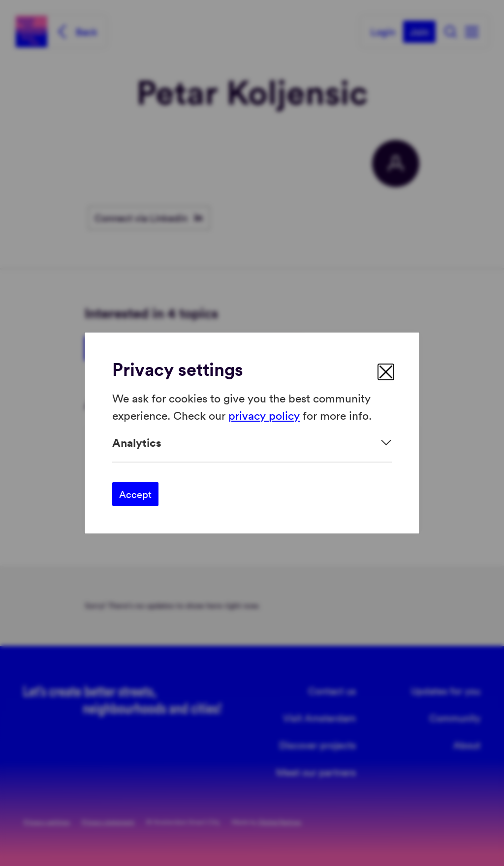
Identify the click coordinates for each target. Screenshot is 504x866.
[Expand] (252, 443)
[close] (386, 372)
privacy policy (264, 415)
